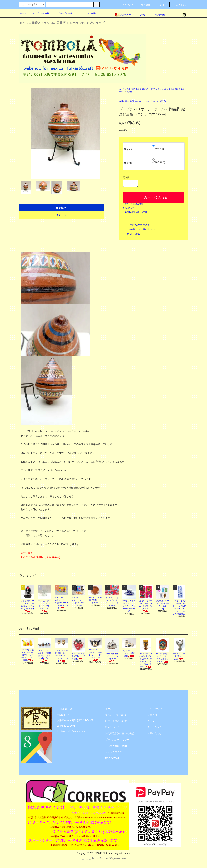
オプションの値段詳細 (133, 204)
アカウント (126, 5)
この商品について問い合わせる (139, 229)
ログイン (160, 5)
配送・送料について (116, 721)
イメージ (61, 215)
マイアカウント (156, 709)
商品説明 (61, 208)
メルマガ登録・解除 (116, 746)
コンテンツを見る (87, 13)
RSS (108, 758)
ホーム (23, 13)
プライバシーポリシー (117, 740)
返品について (129, 208)
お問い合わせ (157, 15)
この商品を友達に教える (136, 225)
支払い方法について (116, 715)
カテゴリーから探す (40, 13)
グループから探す (64, 13)
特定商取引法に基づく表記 (135, 212)
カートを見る (155, 727)
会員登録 (144, 5)
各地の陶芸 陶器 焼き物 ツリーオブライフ (143, 89)
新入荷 (129, 92)
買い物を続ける (132, 234)
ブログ (143, 15)
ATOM (115, 758)
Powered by (103, 859)
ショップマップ (124, 15)
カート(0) (179, 5)
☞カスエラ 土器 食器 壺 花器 (173, 89)
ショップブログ (114, 752)
